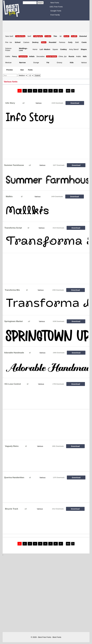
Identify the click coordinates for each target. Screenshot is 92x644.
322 (68, 91)
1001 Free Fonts (56, 7)
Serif (29, 36)
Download (75, 103)
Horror (35, 49)
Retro (44, 42)
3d (60, 36)
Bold (77, 42)
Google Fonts (56, 11)
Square (55, 49)
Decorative (41, 56)
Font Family (55, 15)
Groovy (59, 63)
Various (84, 63)
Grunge (36, 63)
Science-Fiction (9, 49)
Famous (62, 42)
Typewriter (23, 56)
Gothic (8, 56)
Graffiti (74, 36)
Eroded (48, 36)
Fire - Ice (9, 42)
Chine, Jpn (63, 56)
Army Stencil (74, 49)
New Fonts (55, 3)
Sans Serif (9, 36)
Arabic (79, 56)
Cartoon (26, 42)
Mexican (8, 63)
